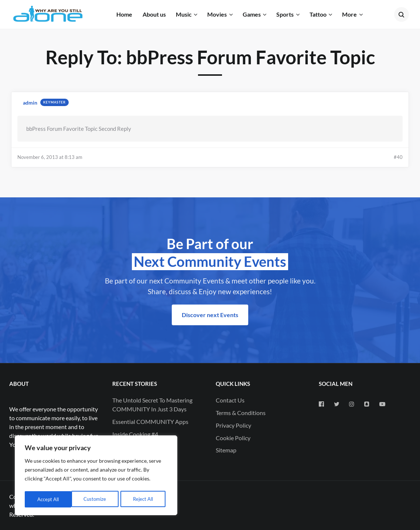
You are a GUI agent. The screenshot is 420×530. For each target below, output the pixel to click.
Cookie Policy (233, 438)
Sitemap (226, 450)
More (349, 14)
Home (124, 14)
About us (154, 14)
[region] (96, 476)
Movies (217, 14)
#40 (398, 157)
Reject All (96, 499)
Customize (48, 499)
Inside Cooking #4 (135, 434)
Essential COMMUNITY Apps (150, 422)
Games (252, 14)
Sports (285, 14)
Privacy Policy (233, 425)
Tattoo (318, 14)
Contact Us (230, 400)
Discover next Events (210, 315)
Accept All (144, 499)
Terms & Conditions (241, 413)
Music (184, 14)
